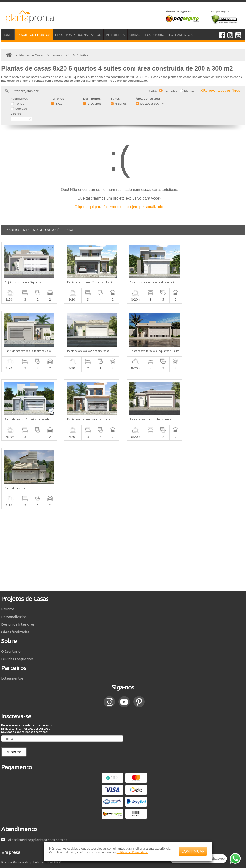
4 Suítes (119, 104)
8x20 (57, 104)
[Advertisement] (123, 481)
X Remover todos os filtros (220, 90)
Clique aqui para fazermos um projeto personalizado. (119, 207)
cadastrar (14, 683)
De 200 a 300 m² (150, 104)
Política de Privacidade (132, 852)
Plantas (187, 91)
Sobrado (19, 109)
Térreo (17, 104)
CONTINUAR (193, 851)
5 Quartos (92, 104)
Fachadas (168, 91)
